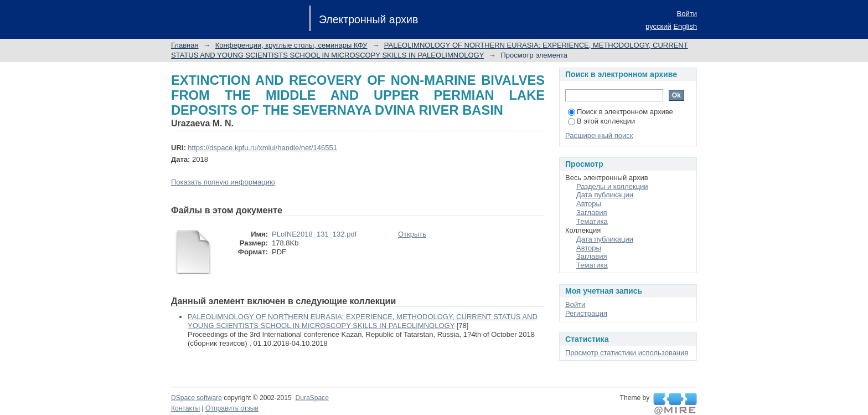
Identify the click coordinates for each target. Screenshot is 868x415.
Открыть (412, 234)
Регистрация (586, 313)
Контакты (185, 408)
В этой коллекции (601, 121)
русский (658, 26)
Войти (687, 14)
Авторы (589, 204)
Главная (185, 45)
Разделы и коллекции (612, 186)
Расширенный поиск (599, 135)
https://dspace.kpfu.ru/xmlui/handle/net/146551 (262, 148)
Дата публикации (605, 195)
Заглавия (592, 212)
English (685, 26)
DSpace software (197, 398)
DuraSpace (312, 398)
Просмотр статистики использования (627, 353)
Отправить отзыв (232, 408)
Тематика (592, 221)
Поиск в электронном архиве (621, 112)
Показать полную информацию (223, 182)
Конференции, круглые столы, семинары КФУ (291, 45)
